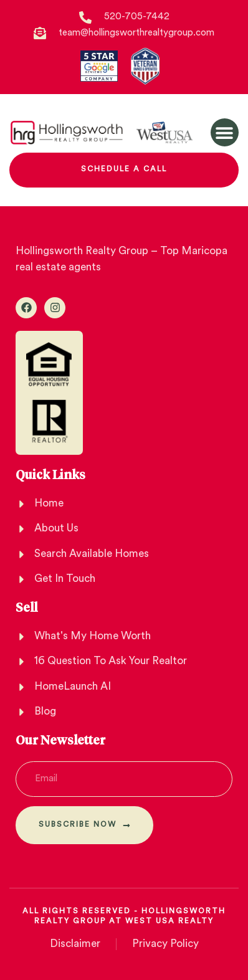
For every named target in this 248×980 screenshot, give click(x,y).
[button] (225, 132)
